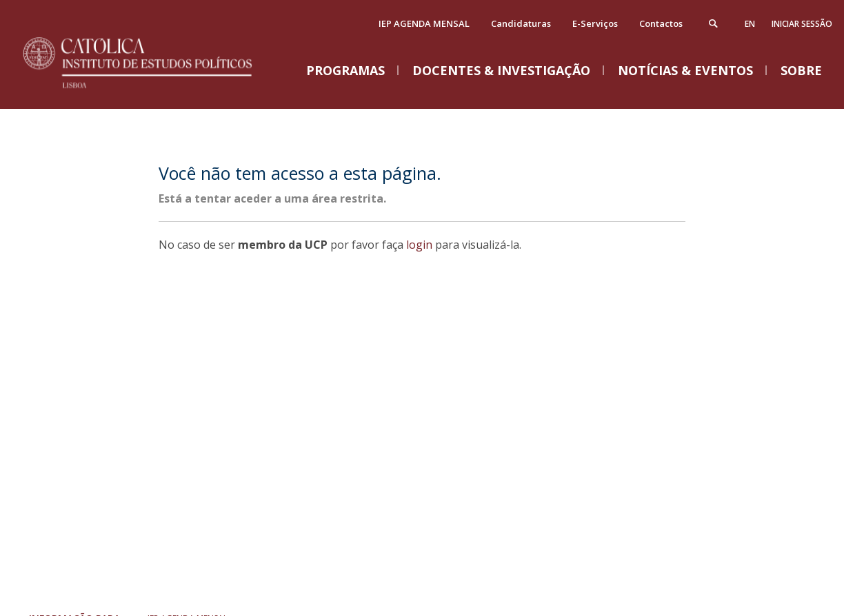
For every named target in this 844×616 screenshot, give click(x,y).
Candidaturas (521, 23)
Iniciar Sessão (802, 24)
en (750, 24)
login (419, 245)
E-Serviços (595, 23)
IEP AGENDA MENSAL (424, 23)
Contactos (661, 23)
